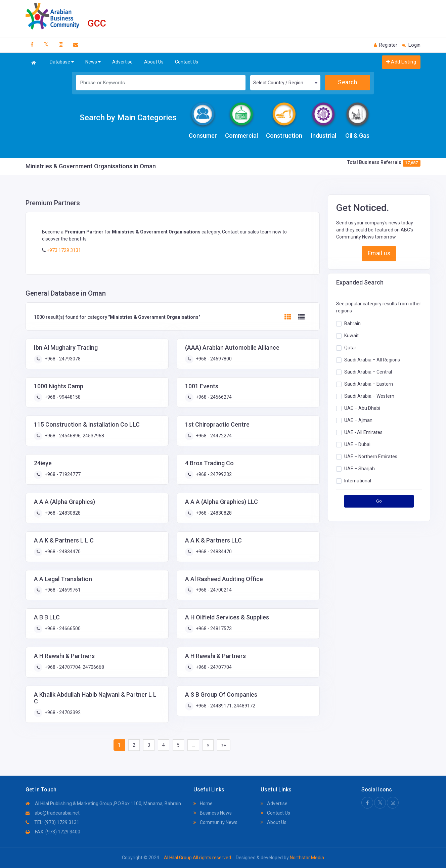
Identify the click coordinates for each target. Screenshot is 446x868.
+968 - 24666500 (62, 628)
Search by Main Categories (128, 118)
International (358, 481)
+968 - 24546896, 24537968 (74, 436)
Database (62, 62)
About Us (154, 62)
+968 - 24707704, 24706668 (74, 667)
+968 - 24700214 (213, 590)
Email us (379, 253)
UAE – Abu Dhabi (362, 408)
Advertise (122, 62)
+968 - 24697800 (213, 359)
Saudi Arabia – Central (368, 372)
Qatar (350, 348)
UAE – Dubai (357, 444)
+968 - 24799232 (213, 474)
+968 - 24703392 (62, 712)
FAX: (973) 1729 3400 (53, 832)
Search (347, 82)
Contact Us (187, 62)
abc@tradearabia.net (53, 813)
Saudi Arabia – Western (369, 396)
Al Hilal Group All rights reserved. (198, 858)
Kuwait (351, 336)
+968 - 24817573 (213, 628)
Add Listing (401, 62)
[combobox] (285, 83)
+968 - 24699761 (62, 590)
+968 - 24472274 (213, 436)
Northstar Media (306, 858)
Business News (213, 813)
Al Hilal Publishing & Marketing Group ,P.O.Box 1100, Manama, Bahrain (103, 804)
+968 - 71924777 (62, 474)
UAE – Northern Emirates (371, 457)
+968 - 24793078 (62, 359)
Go (379, 501)
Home (203, 804)
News (93, 62)
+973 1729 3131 (63, 250)
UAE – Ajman (358, 420)
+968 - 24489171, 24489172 (225, 706)
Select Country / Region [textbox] (278, 83)
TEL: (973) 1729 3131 (52, 822)
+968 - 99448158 (62, 397)
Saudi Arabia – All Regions (372, 360)
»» (224, 745)
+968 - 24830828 (62, 513)
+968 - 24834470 (62, 552)
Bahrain (352, 323)
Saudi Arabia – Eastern (369, 384)
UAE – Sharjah (360, 469)
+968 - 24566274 (213, 397)
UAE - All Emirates (363, 432)
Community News (215, 822)
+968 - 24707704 (213, 667)
